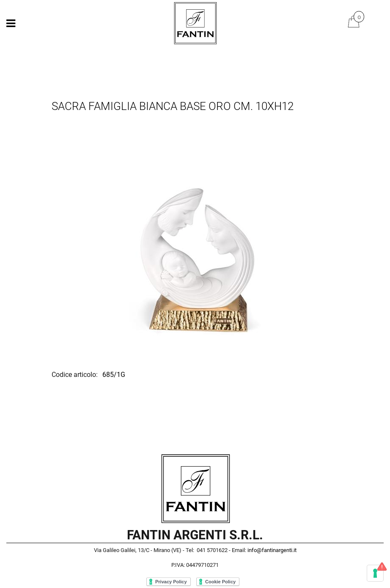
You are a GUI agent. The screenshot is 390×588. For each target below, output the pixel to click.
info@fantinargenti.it (272, 550)
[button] (195, 243)
